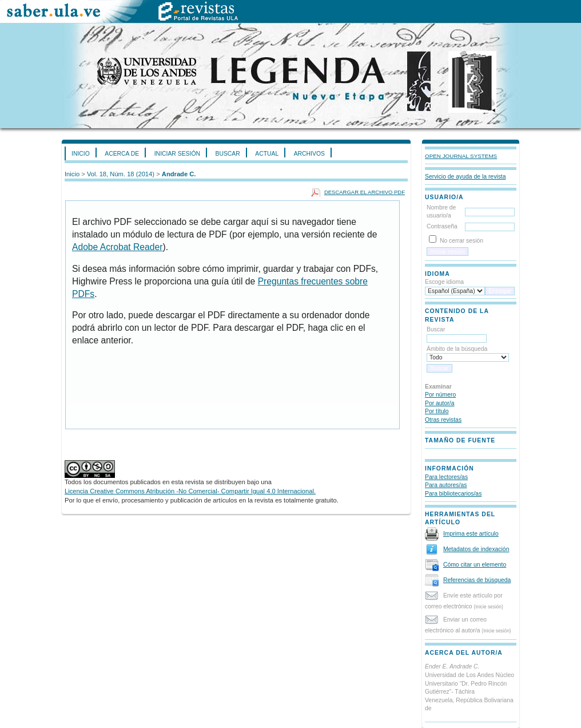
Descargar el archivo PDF (365, 192)
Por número (440, 395)
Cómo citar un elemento (475, 565)
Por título (437, 411)
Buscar (227, 154)
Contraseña (442, 226)
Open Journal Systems (461, 156)
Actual (267, 154)
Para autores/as (446, 485)
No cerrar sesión (461, 241)
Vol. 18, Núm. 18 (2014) (121, 174)
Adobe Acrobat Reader (117, 247)
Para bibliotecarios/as (453, 494)
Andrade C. (179, 174)
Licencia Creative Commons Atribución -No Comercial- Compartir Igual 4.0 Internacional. (190, 491)
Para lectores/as (446, 477)
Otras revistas (443, 420)
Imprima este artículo (471, 534)
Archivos (309, 154)
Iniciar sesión (177, 154)
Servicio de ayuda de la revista (465, 177)
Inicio (81, 154)
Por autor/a (439, 403)
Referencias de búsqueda (477, 580)
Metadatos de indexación (476, 549)
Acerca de (122, 154)
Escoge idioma (444, 282)
